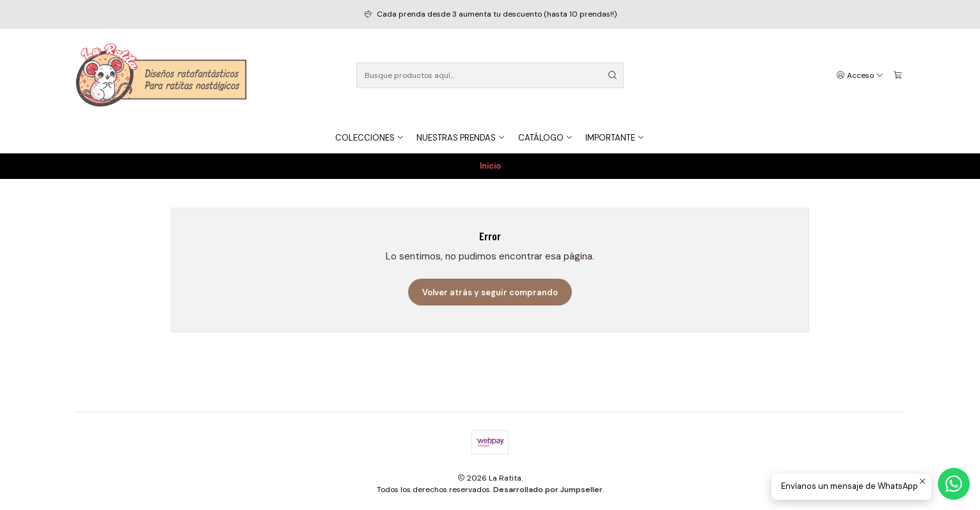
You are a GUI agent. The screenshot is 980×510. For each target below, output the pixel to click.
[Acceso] (860, 75)
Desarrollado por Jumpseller (548, 490)
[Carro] (898, 75)
